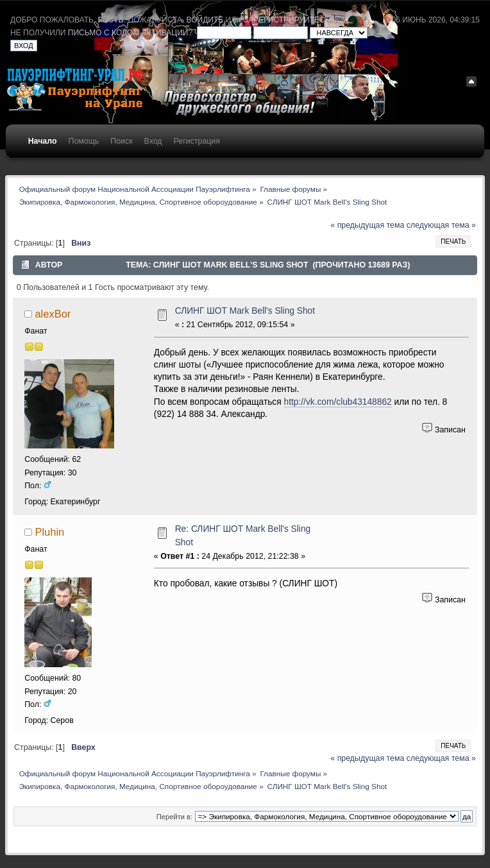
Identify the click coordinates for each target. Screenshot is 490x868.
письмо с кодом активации (128, 33)
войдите (205, 20)
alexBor (53, 314)
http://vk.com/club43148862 (338, 402)
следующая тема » (441, 225)
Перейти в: (174, 817)
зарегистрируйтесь (287, 20)
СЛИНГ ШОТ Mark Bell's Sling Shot (245, 311)
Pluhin (49, 532)
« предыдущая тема (367, 225)
